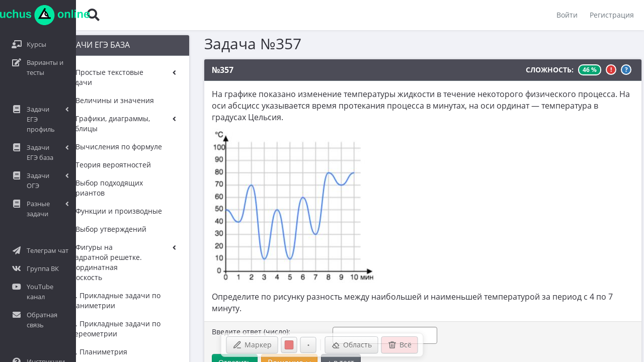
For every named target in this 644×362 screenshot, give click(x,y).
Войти (567, 15)
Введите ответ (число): (239, 321)
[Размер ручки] (308, 345)
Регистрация (612, 15)
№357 (211, 70)
